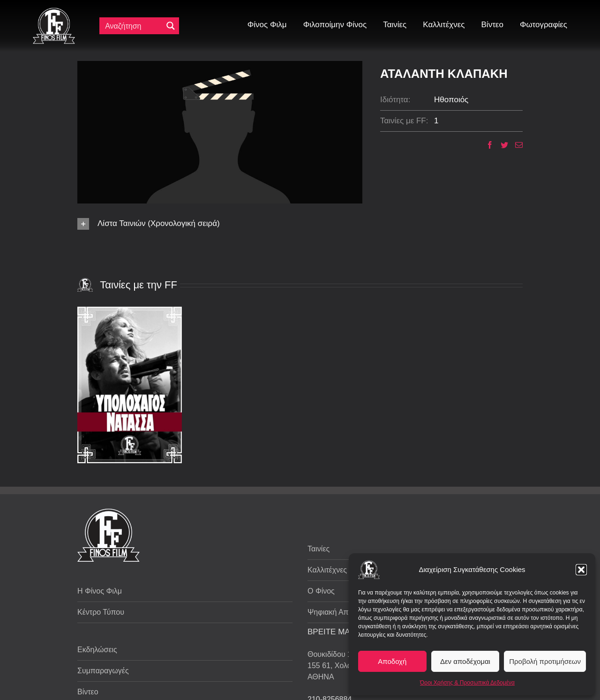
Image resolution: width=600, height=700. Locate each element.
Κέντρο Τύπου (101, 612)
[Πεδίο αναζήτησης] (133, 26)
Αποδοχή (392, 661)
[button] (581, 570)
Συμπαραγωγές (103, 671)
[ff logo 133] (54, 11)
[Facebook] (486, 145)
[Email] (515, 145)
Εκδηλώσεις (97, 650)
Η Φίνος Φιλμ (100, 591)
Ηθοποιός (451, 100)
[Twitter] (501, 145)
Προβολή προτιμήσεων (545, 661)
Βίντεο (88, 692)
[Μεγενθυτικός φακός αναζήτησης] (171, 26)
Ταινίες (319, 549)
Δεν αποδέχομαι (465, 661)
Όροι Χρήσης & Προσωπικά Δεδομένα (467, 683)
